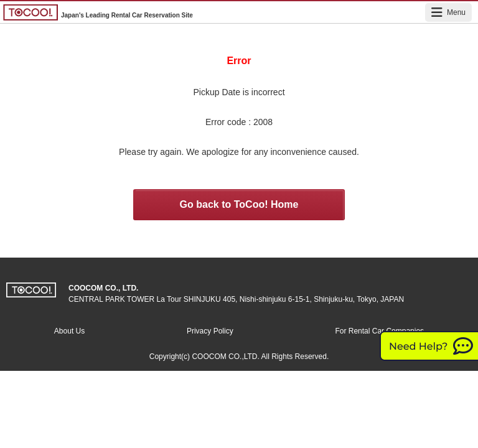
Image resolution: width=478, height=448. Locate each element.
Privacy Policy (210, 331)
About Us (69, 331)
